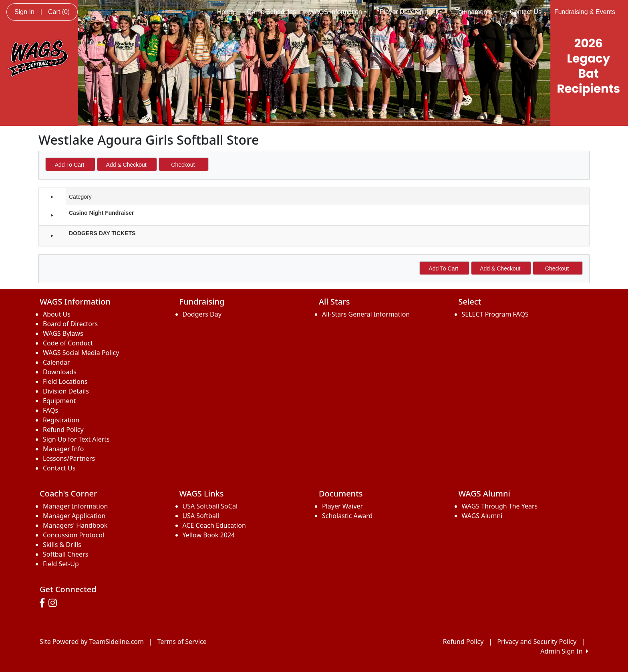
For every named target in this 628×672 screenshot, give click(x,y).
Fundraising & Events (585, 12)
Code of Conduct (68, 343)
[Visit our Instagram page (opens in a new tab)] (55, 603)
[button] (52, 215)
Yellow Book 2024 (209, 535)
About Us (57, 314)
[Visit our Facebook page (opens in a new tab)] (44, 603)
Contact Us (526, 12)
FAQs (50, 410)
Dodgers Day (202, 314)
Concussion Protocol (73, 535)
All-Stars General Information (366, 314)
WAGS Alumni (482, 516)
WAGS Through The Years (500, 506)
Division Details (66, 391)
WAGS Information (338, 12)
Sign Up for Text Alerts (76, 439)
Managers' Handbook (75, 525)
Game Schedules (271, 12)
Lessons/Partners (69, 458)
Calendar (56, 362)
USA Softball (201, 516)
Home (226, 12)
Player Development (411, 12)
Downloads (60, 372)
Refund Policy (63, 430)
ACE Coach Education (214, 525)
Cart (59, 12)
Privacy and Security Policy (537, 642)
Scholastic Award (347, 516)
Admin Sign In (564, 651)
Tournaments (476, 12)
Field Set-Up (61, 564)
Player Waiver (342, 506)
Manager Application (74, 516)
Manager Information (75, 506)
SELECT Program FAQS (495, 314)
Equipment (59, 401)
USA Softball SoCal (210, 506)
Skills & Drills (62, 545)
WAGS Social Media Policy (81, 353)
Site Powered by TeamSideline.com (92, 642)
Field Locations (65, 381)
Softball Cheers (65, 554)
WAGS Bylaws (63, 333)
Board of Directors (70, 324)
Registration (61, 420)
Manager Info (63, 449)
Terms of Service (182, 642)
